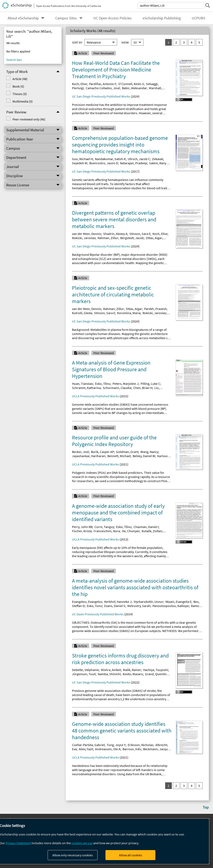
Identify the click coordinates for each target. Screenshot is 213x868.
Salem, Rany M (159, 163)
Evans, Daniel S (115, 606)
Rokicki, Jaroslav (84, 238)
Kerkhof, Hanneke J (118, 602)
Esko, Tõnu (103, 384)
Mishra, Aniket (111, 670)
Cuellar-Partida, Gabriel (88, 745)
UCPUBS (199, 18)
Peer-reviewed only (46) (29, 119)
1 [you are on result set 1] (168, 42)
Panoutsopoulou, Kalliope (171, 606)
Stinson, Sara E (140, 234)
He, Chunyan (131, 531)
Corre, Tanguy (104, 527)
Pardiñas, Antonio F (103, 84)
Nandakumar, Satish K (110, 159)
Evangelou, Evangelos (87, 602)
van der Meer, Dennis (87, 234)
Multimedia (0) (22, 101)
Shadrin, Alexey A (115, 234)
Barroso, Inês (132, 749)
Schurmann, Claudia (117, 388)
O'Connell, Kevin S (131, 84)
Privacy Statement (18, 843)
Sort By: (77, 42)
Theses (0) (19, 94)
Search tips (14, 60)
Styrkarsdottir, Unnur (148, 602)
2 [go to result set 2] (176, 42)
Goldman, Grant (127, 452)
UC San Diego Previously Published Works (101, 96)
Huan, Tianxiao (82, 384)
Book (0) (18, 86)
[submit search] (208, 5)
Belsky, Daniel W (144, 456)
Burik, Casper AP (102, 452)
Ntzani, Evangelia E (178, 602)
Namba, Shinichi (109, 674)
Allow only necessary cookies (73, 855)
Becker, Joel (80, 452)
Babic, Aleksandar (134, 88)
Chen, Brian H (143, 388)
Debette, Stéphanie (85, 670)
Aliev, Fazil (86, 749)
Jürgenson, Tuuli (84, 674)
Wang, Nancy (149, 452)
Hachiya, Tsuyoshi (156, 670)
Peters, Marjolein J (126, 384)
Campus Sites (66, 18)
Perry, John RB (82, 527)
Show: (125, 42)
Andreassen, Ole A (108, 749)
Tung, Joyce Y (116, 745)
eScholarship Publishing (162, 18)
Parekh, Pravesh (155, 309)
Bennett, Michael (119, 456)
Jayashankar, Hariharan (89, 456)
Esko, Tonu (94, 606)
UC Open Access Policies (113, 18)
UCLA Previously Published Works (95, 396)
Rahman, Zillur (108, 238)
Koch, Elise (79, 84)
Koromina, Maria (129, 313)
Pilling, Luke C (150, 384)
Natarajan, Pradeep (134, 163)
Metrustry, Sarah (139, 606)
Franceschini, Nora (107, 531)
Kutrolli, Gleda (82, 313)
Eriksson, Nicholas (141, 745)
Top (206, 807)
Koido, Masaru (133, 674)
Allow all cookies (131, 855)
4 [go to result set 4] (192, 42)
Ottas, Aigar (154, 238)
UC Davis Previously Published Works (98, 614)
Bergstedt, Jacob (132, 238)
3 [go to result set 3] (184, 42)
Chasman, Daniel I (146, 527)
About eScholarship (23, 18)
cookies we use (82, 843)
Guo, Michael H (82, 159)
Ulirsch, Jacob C (139, 159)
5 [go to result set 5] (199, 42)
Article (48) (20, 79)
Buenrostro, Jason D (104, 163)
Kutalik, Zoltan (152, 531)
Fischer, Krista (82, 531)
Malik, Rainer (132, 670)
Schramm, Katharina (86, 388)
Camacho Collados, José (103, 88)
